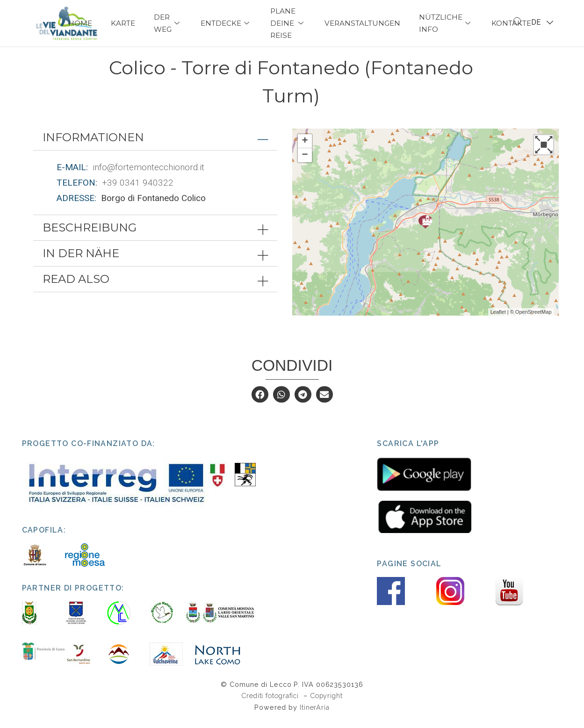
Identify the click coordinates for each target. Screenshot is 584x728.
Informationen (93, 146)
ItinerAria (315, 716)
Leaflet (498, 321)
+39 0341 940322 (138, 191)
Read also (76, 288)
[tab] (155, 146)
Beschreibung (90, 237)
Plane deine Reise (288, 23)
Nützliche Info (446, 23)
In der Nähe (81, 263)
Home (80, 23)
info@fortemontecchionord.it (148, 176)
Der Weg (168, 23)
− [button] (305, 164)
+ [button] (305, 150)
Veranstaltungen (362, 23)
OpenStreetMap (534, 321)
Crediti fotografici (271, 705)
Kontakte (511, 23)
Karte (123, 23)
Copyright (326, 705)
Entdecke (226, 23)
